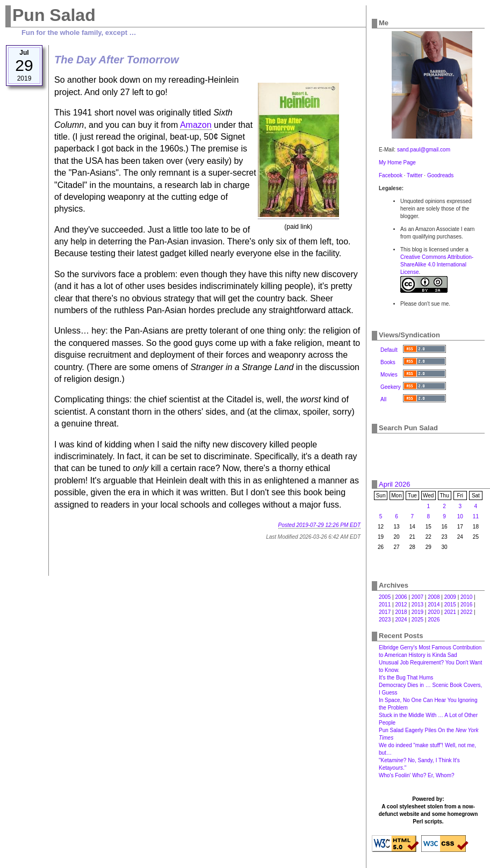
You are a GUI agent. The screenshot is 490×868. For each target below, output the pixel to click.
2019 (417, 612)
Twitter (415, 175)
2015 (450, 605)
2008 (434, 597)
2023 (385, 620)
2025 (417, 620)
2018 (401, 612)
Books (388, 362)
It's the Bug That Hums (406, 678)
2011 (385, 605)
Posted (319, 525)
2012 (401, 605)
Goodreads (440, 175)
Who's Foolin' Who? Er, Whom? (417, 775)
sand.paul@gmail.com (424, 150)
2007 (417, 597)
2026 (434, 620)
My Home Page (397, 162)
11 (476, 516)
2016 (466, 605)
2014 (434, 605)
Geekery (391, 387)
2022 (466, 612)
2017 (385, 612)
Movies (389, 375)
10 (460, 516)
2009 (450, 597)
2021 (450, 612)
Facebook (391, 175)
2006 (401, 597)
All (383, 399)
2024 (401, 620)
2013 (417, 605)
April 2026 (395, 484)
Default (389, 350)
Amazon (196, 125)
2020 (434, 612)
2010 (466, 597)
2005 (385, 597)
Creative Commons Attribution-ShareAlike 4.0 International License (437, 265)
